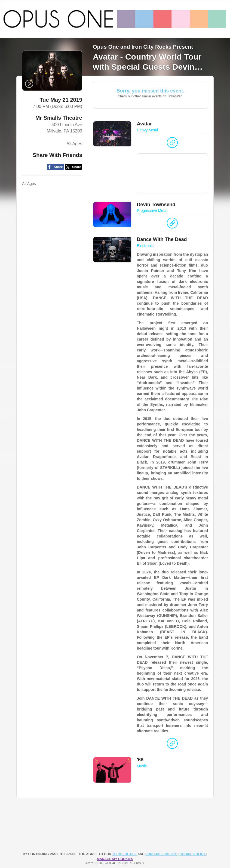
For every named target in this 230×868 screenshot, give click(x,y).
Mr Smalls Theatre (59, 118)
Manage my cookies (115, 859)
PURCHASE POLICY (161, 854)
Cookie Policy (193, 854)
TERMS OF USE (125, 854)
